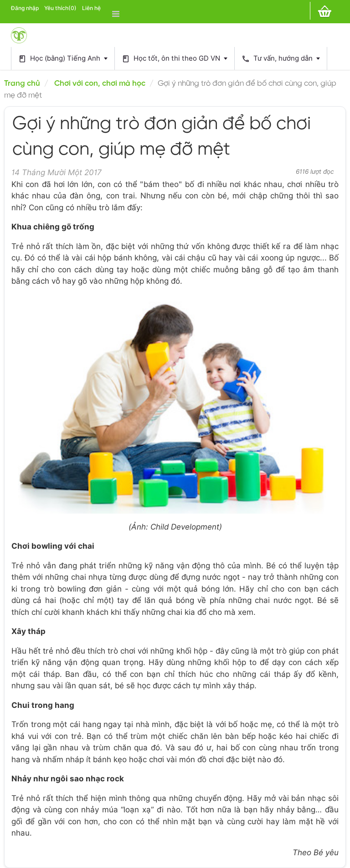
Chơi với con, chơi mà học (100, 83)
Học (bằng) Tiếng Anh (63, 59)
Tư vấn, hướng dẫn (281, 59)
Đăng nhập (25, 8)
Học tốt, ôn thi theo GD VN (175, 59)
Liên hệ (91, 8)
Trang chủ (22, 83)
